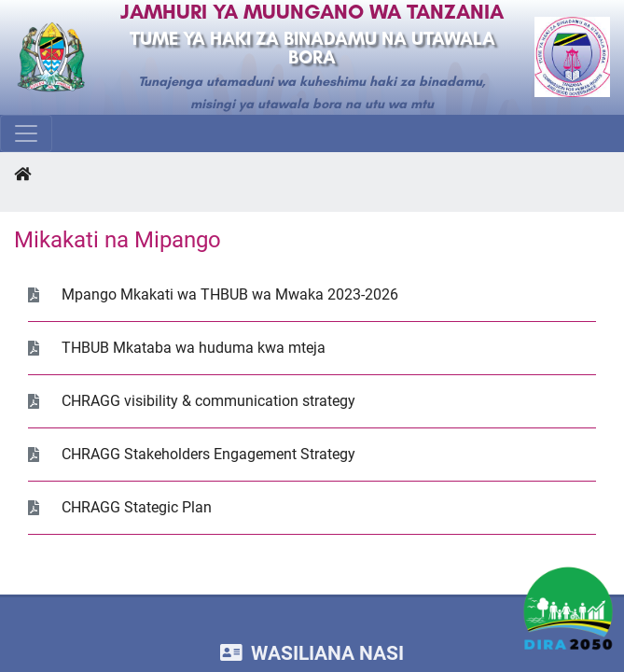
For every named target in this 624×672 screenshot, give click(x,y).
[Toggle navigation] (26, 133)
